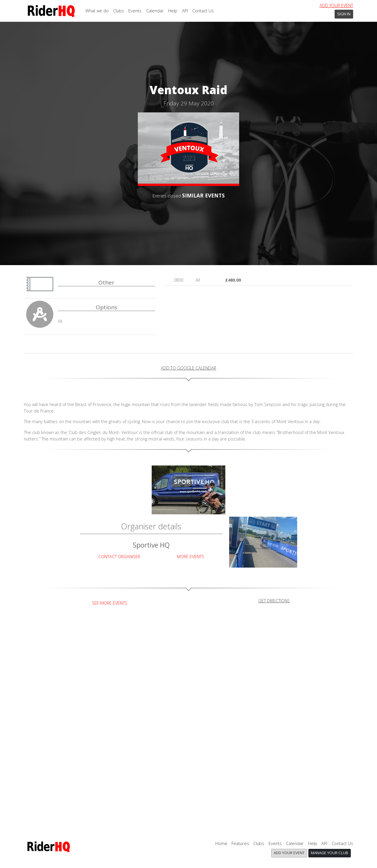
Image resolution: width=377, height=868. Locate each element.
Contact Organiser (119, 557)
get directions (274, 601)
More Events (191, 557)
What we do (97, 11)
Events (135, 11)
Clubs (119, 11)
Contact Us (203, 11)
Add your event (336, 5)
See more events (110, 603)
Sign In (344, 14)
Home (221, 843)
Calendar (155, 11)
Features (240, 843)
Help (173, 11)
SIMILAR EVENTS (203, 195)
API (185, 11)
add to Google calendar (188, 368)
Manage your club (329, 853)
